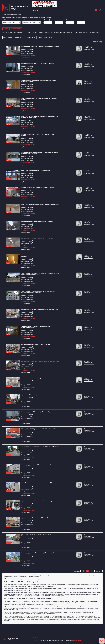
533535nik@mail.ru (89, 49)
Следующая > (98, 571)
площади (95, 41)
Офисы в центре (96, 32)
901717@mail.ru (88, 83)
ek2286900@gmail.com (90, 119)
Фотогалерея (31, 38)
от (43, 23)
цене (101, 41)
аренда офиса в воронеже (44, 32)
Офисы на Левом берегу (82, 32)
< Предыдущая (76, 571)
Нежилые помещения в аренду (64, 32)
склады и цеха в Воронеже (26, 32)
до (54, 23)
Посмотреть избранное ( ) (13, 38)
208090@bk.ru (77, 640)
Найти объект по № (46, 38)
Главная (4, 14)
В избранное (26, 58)
